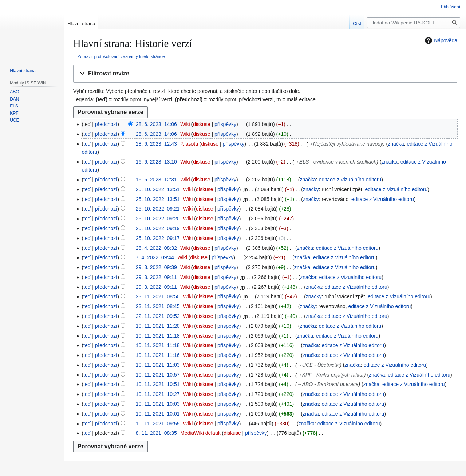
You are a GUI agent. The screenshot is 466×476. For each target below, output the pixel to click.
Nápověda (440, 40)
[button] (265, 74)
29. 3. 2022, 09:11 (156, 277)
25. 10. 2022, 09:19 (158, 228)
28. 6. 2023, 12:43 (156, 144)
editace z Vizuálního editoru (350, 180)
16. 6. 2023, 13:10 (156, 162)
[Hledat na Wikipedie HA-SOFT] (414, 23)
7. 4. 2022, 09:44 (155, 257)
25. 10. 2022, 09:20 (158, 219)
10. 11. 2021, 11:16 (158, 355)
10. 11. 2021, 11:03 (158, 365)
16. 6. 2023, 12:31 (156, 180)
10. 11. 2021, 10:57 (158, 375)
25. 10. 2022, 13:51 (158, 189)
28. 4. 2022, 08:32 (156, 248)
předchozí (106, 124)
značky (311, 189)
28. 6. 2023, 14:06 (156, 124)
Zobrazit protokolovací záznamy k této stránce (121, 56)
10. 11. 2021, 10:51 (158, 384)
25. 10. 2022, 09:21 (158, 209)
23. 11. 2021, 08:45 (158, 306)
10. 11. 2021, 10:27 (158, 394)
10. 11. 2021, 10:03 (158, 404)
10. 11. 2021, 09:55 (158, 424)
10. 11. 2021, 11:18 (158, 336)
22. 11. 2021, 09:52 (158, 316)
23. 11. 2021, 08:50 (158, 296)
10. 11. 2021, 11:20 (158, 326)
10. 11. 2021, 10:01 (158, 414)
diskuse (202, 124)
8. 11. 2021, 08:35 (156, 433)
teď (87, 134)
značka (396, 144)
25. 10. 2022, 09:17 (158, 238)
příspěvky (225, 124)
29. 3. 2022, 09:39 (156, 267)
